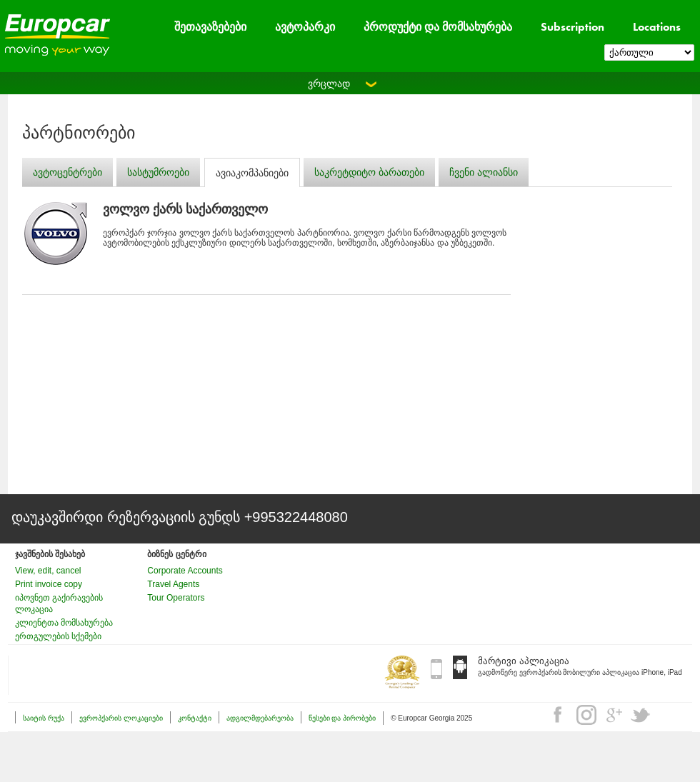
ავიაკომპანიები (252, 173)
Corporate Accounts (185, 571)
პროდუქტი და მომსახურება (438, 27)
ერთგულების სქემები (58, 636)
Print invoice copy (49, 584)
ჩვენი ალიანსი (484, 172)
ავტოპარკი (305, 27)
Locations (657, 27)
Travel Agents (173, 584)
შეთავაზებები (210, 27)
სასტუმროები (158, 172)
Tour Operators (176, 598)
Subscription (572, 27)
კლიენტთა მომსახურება (64, 623)
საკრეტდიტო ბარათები (369, 172)
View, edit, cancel (48, 571)
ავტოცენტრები (67, 172)
